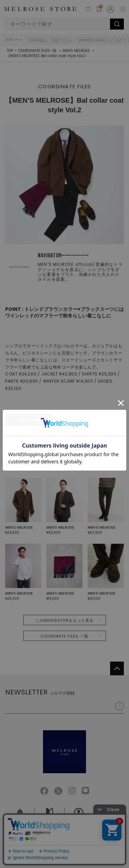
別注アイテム (62, 40)
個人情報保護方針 (51, 846)
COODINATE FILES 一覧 (64, 636)
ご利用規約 (21, 846)
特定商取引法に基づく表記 (94, 846)
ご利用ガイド (50, 818)
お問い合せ (109, 818)
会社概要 (20, 818)
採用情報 (79, 818)
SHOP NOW (29, 420)
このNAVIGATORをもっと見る (65, 620)
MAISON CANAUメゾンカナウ (103, 40)
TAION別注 (37, 40)
